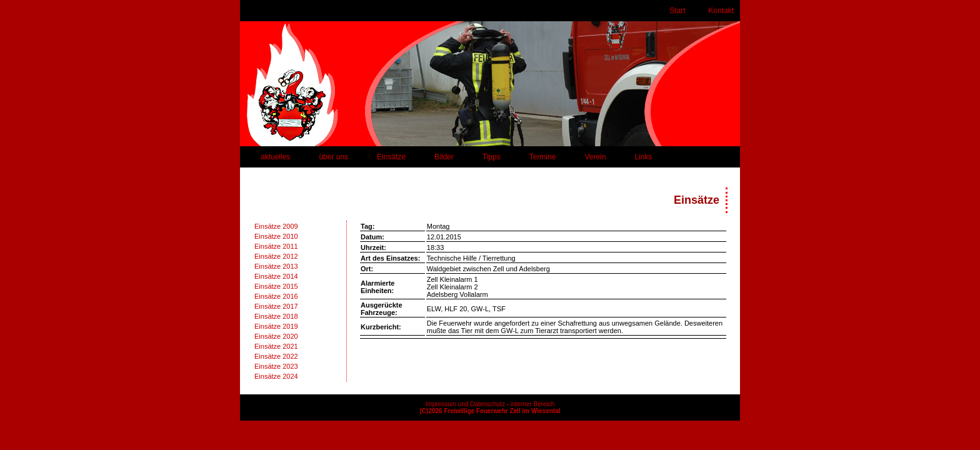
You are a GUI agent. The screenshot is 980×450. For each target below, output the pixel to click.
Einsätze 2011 (276, 246)
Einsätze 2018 (276, 316)
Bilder (444, 157)
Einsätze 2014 (276, 276)
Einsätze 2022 (276, 356)
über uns (333, 157)
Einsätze (391, 157)
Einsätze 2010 (276, 236)
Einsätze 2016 (276, 296)
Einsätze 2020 (276, 336)
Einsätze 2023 (276, 366)
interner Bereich (533, 404)
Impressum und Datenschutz (465, 404)
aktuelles (275, 157)
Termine (543, 157)
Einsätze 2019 (276, 326)
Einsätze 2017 (276, 306)
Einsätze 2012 (276, 256)
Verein (595, 157)
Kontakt (721, 11)
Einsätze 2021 (276, 346)
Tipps (492, 157)
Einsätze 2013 (276, 266)
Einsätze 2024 (276, 376)
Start (677, 11)
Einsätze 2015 (276, 286)
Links (643, 157)
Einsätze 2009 (276, 226)
